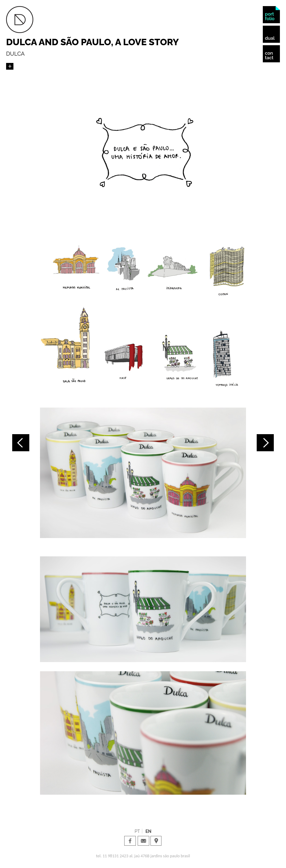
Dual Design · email (143, 841)
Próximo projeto (265, 443)
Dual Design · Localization (156, 841)
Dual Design (20, 20)
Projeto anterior (21, 443)
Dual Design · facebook (130, 841)
